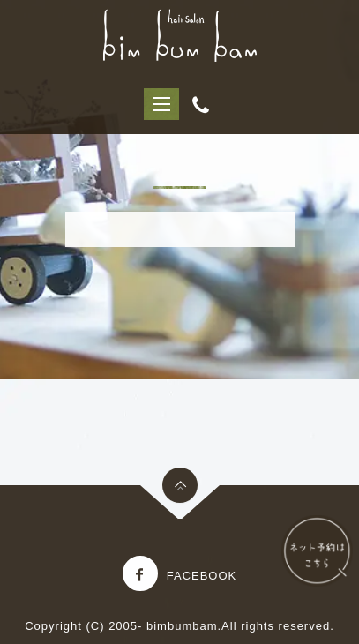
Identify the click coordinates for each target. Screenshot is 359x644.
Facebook (180, 576)
